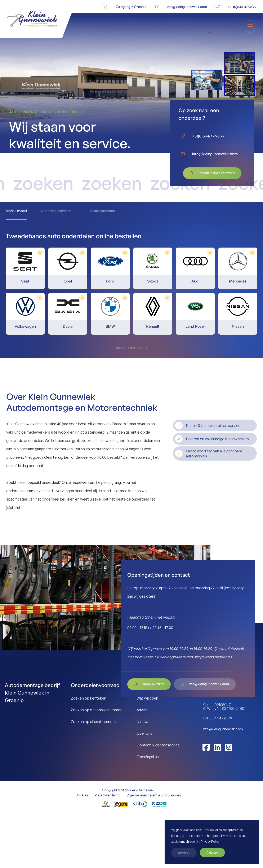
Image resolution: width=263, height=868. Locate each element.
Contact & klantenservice (158, 745)
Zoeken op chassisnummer (94, 722)
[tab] (16, 211)
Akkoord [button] (212, 852)
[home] (26, 19)
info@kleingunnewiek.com (223, 729)
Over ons (144, 733)
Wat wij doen (147, 698)
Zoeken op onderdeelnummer (96, 710)
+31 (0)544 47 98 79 (217, 718)
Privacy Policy (210, 842)
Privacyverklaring (108, 795)
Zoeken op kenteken (88, 698)
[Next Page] (132, 348)
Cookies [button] (82, 795)
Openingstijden (150, 757)
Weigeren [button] (184, 852)
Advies (142, 710)
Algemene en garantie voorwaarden (154, 795)
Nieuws (143, 722)
